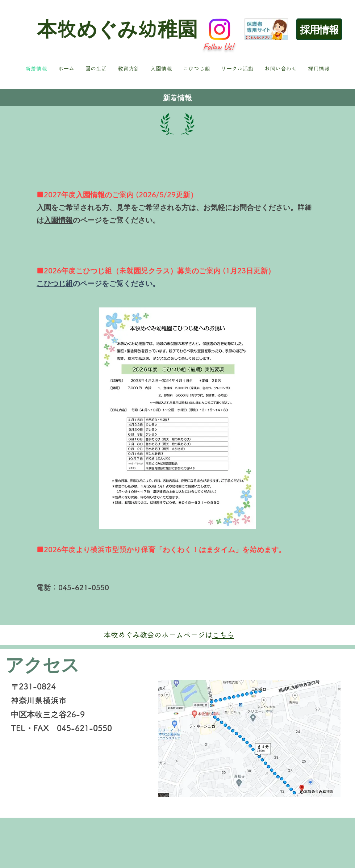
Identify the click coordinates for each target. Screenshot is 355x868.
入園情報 (58, 220)
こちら (223, 635)
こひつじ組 (55, 283)
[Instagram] (220, 29)
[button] (96, 69)
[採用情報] (319, 29)
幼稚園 (168, 29)
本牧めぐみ (87, 29)
